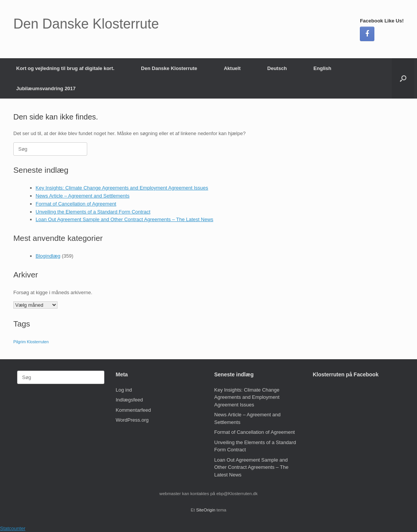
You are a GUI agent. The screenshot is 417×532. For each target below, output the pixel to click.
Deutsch (277, 68)
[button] (403, 78)
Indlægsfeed (129, 400)
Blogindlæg (48, 256)
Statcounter (13, 528)
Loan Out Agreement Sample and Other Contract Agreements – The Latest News (125, 219)
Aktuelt (232, 68)
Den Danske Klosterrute (169, 68)
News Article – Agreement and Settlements (83, 196)
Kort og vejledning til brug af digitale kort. (66, 68)
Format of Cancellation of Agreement (76, 204)
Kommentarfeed (133, 410)
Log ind (124, 390)
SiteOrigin (206, 510)
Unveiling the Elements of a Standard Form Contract (93, 212)
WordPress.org (132, 420)
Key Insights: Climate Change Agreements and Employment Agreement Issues (122, 188)
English (322, 68)
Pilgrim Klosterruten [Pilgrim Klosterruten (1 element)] (31, 342)
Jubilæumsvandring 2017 (46, 88)
